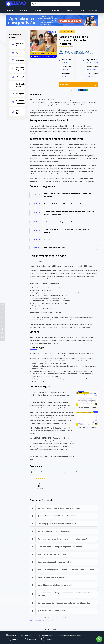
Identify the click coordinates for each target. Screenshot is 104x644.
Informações (19, 77)
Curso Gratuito (67, 32)
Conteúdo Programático (19, 68)
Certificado (54, 10)
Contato (93, 10)
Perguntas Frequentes (19, 102)
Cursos (69, 10)
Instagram (13, 639)
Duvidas (81, 10)
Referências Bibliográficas (48, 248)
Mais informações (52, 629)
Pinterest (45, 639)
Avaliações (18, 94)
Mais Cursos (17, 112)
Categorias (22, 10)
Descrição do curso (18, 45)
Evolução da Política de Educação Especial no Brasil (58, 204)
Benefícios (18, 60)
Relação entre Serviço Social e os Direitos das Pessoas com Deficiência (61, 195)
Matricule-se (78, 85)
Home (9, 10)
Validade (17, 53)
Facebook (29, 639)
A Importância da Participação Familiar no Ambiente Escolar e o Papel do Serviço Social (63, 213)
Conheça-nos (37, 10)
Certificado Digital (18, 85)
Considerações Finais (46, 240)
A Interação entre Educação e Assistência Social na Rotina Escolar (61, 231)
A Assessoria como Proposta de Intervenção (56, 222)
